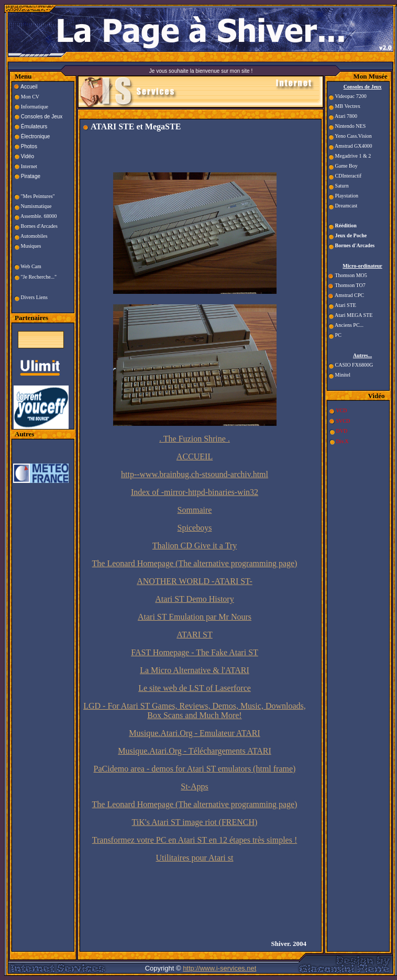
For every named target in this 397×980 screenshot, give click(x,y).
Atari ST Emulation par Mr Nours (195, 617)
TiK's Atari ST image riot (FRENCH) (195, 822)
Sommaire (195, 510)
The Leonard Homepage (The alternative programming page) (195, 563)
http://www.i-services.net (219, 968)
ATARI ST (195, 635)
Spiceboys (195, 528)
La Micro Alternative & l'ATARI (195, 670)
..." (54, 277)
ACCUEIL (195, 456)
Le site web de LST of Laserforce (195, 688)
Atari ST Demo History (194, 599)
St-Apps (194, 786)
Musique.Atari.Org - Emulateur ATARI (194, 733)
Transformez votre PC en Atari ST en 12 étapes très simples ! (195, 840)
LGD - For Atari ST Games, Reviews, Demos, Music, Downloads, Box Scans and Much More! (195, 711)
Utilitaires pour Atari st (195, 858)
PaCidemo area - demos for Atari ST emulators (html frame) (195, 769)
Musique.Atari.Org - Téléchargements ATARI (194, 751)
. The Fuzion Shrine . (195, 439)
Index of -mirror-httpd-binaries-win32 (195, 492)
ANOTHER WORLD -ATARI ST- (195, 581)
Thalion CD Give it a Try (195, 546)
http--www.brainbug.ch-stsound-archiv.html (195, 474)
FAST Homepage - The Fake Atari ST (195, 652)
